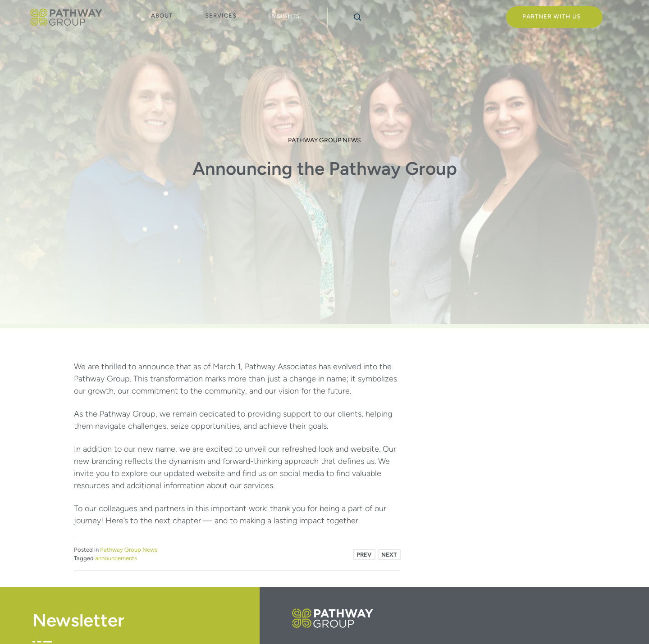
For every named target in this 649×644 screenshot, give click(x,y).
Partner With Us (552, 16)
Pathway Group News (324, 140)
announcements (116, 558)
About (162, 16)
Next (389, 555)
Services (221, 16)
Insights (285, 16)
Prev (364, 555)
